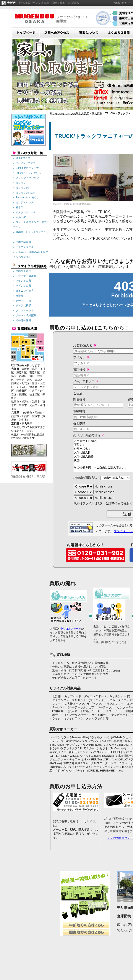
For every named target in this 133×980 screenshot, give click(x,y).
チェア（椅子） (25, 305)
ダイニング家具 (25, 291)
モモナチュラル (25, 247)
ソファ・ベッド (25, 310)
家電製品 (73, 3)
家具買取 (97, 113)
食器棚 (19, 296)
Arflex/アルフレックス (28, 173)
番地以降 (73, 423)
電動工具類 (58, 3)
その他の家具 (23, 320)
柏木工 (19, 207)
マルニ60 (21, 217)
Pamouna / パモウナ (27, 197)
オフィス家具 (41, 3)
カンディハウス (25, 202)
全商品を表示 (23, 271)
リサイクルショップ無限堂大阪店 (69, 113)
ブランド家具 (23, 281)
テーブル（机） (25, 301)
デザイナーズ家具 (26, 276)
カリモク (21, 183)
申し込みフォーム (71, 635)
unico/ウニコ (23, 158)
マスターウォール (26, 212)
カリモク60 (22, 188)
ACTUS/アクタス (26, 163)
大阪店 (11, 3)
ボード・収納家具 (26, 315)
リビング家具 (23, 286)
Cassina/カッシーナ (27, 168)
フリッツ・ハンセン (27, 178)
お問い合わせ (122, 3)
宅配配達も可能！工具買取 (29, 475)
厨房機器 (24, 3)
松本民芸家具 (23, 242)
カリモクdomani (25, 193)
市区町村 (73, 411)
